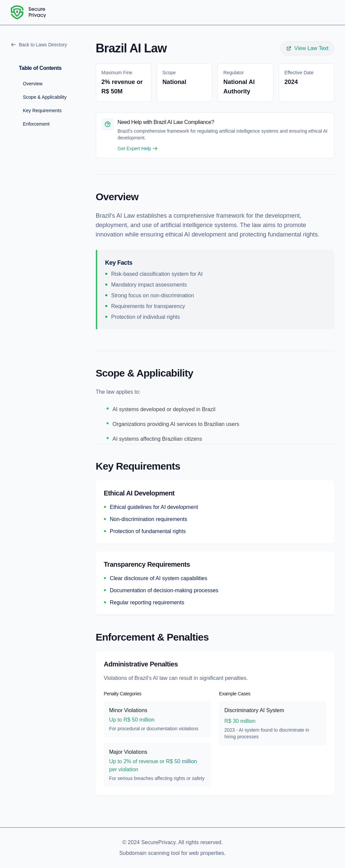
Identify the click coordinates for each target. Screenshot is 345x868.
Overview (33, 84)
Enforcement (36, 124)
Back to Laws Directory (39, 45)
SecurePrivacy (158, 842)
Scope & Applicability (45, 97)
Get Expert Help (138, 148)
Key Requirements (42, 111)
